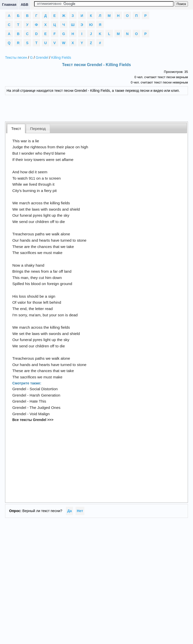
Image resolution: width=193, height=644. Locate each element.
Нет (80, 511)
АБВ (25, 5)
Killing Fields (61, 58)
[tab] (16, 129)
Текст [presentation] (16, 129)
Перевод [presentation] (38, 129)
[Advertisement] (96, 108)
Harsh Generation (45, 395)
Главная (9, 5)
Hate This (38, 401)
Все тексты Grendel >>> (33, 420)
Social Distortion (44, 389)
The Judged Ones (45, 408)
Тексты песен (16, 58)
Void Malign (40, 414)
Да (69, 511)
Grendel (42, 58)
